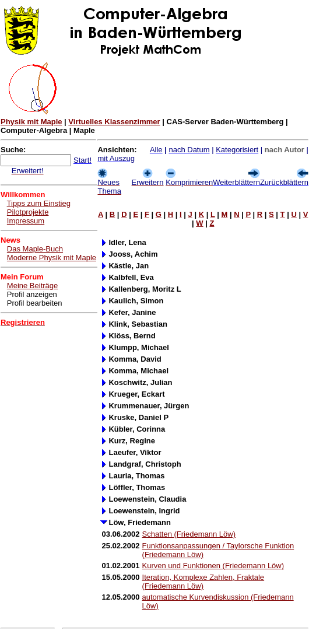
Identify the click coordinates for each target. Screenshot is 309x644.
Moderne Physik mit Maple (52, 258)
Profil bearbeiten (35, 303)
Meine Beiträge (32, 286)
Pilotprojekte (28, 212)
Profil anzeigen (32, 294)
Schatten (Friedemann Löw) (189, 534)
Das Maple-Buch (35, 249)
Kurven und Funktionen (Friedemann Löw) (213, 566)
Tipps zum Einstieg (39, 203)
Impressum (26, 221)
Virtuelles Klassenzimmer (114, 122)
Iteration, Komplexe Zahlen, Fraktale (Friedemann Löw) (203, 582)
